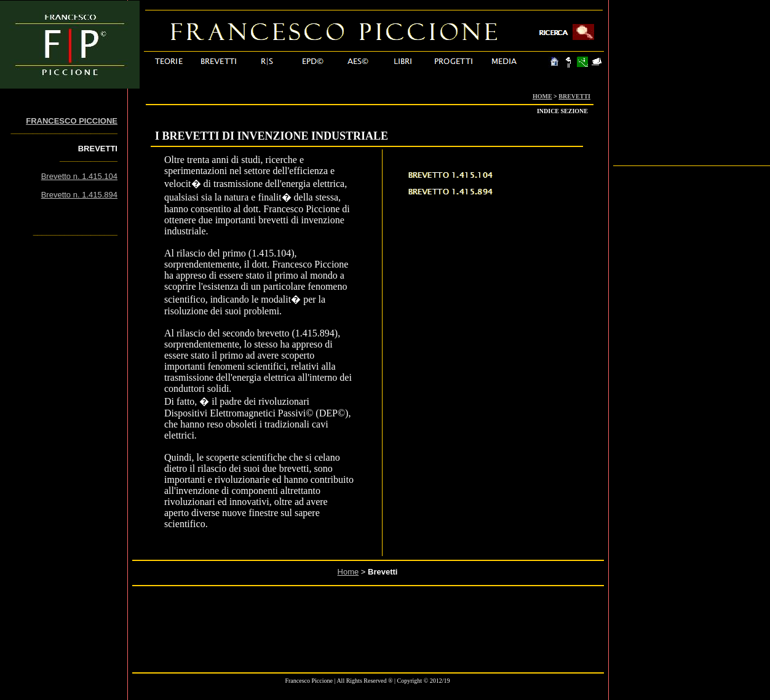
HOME (542, 96)
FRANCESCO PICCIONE (72, 121)
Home (348, 572)
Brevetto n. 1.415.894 (79, 195)
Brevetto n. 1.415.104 (79, 176)
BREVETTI (574, 96)
